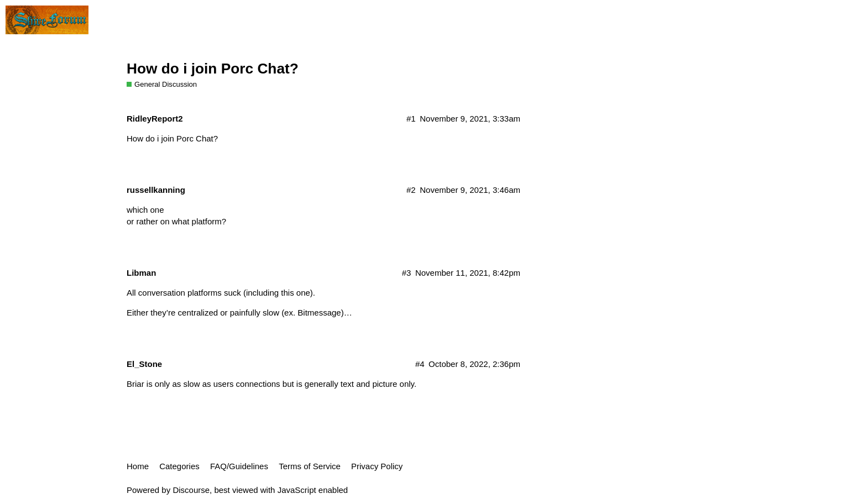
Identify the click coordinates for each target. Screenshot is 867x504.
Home (138, 466)
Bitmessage (319, 313)
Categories (179, 466)
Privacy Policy (377, 466)
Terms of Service (310, 466)
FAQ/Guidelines (239, 466)
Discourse (191, 490)
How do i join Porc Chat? (213, 69)
